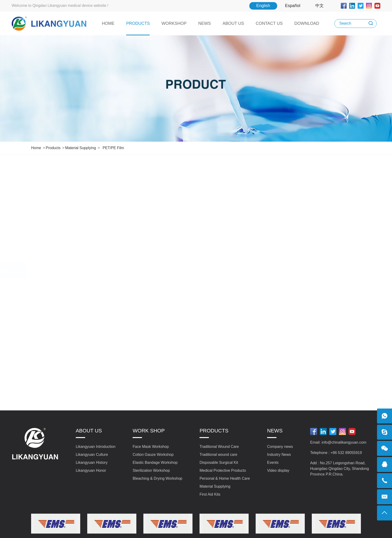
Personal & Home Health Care (69, 250)
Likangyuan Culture (92, 455)
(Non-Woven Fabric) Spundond (66, 298)
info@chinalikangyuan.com (344, 442)
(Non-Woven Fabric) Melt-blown (67, 313)
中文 (319, 6)
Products (53, 148)
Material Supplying (80, 148)
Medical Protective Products (69, 226)
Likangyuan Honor (91, 470)
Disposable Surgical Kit (69, 205)
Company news (280, 447)
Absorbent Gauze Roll (58, 284)
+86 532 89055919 (346, 453)
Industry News (279, 455)
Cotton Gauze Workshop (153, 455)
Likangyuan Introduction (96, 447)
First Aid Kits (69, 386)
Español (293, 6)
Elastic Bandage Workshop (155, 462)
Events (273, 462)
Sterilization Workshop (151, 470)
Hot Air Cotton (50, 327)
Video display (278, 470)
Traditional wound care (69, 188)
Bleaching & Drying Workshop (157, 478)
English (263, 6)
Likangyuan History (92, 462)
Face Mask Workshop (151, 447)
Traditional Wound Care (69, 171)
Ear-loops (46, 370)
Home (36, 148)
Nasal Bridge (49, 341)
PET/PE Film (113, 148)
